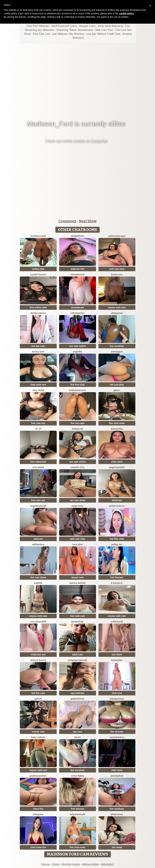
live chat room (117, 423)
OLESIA (77, 737)
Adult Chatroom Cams (64, 26)
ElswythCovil (77, 275)
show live (38, 809)
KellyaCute (77, 429)
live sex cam (78, 423)
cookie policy (127, 13)
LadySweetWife (77, 814)
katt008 (38, 583)
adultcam (117, 500)
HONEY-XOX (117, 275)
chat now (117, 693)
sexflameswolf (38, 236)
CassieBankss (117, 737)
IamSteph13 (117, 776)
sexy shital (38, 390)
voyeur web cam (117, 307)
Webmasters (107, 864)
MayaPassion (117, 699)
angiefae (78, 352)
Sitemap (45, 864)
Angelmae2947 (117, 467)
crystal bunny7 (38, 275)
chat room (117, 462)
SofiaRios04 (117, 622)
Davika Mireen (38, 313)
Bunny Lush (38, 352)
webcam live (78, 269)
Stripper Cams (87, 26)
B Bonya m (117, 583)
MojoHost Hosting (71, 864)
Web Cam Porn (104, 30)
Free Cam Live (41, 34)
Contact (56, 864)
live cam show (38, 577)
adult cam (77, 655)
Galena (38, 699)
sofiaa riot (117, 544)
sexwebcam (78, 307)
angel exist (77, 506)
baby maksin (38, 737)
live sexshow (117, 346)
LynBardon (117, 660)
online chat (38, 269)
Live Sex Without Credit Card (103, 34)
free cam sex (38, 423)
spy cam (77, 732)
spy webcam (77, 693)
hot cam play (117, 385)
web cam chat (117, 269)
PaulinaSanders (38, 776)
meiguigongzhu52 (78, 660)
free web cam (78, 616)
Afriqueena (117, 313)
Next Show (88, 221)
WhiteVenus (117, 814)
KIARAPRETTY (117, 429)
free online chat (38, 307)
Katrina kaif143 (77, 583)
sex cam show (78, 500)
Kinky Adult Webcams (110, 26)
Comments (67, 221)
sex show (117, 655)
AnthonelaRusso (77, 390)
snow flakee (77, 776)
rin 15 (38, 429)
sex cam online (77, 346)
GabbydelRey (77, 699)
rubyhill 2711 (77, 467)
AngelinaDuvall (38, 506)
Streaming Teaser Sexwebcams (75, 30)
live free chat (77, 385)
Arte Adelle (38, 467)
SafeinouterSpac (117, 236)
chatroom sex (38, 655)
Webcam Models (90, 864)
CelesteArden (77, 313)
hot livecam (117, 577)
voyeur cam (38, 732)
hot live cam (38, 346)
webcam (38, 539)
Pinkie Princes (117, 506)
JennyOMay (77, 622)
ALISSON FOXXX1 (38, 660)
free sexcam (78, 809)
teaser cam (77, 577)
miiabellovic (77, 236)
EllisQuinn (38, 814)
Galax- (117, 390)
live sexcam (117, 732)
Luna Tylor (77, 544)
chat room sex (38, 385)
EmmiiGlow (117, 352)
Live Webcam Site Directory (68, 34)
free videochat (38, 462)
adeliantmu (38, 544)
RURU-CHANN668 (38, 622)
